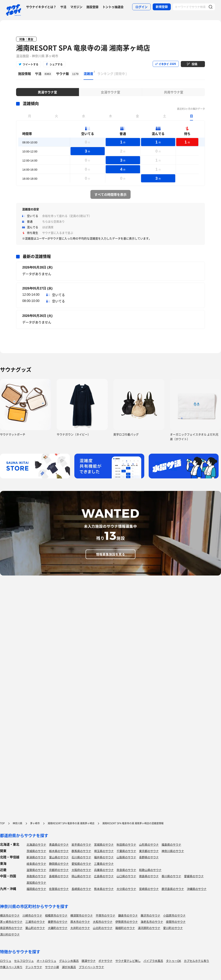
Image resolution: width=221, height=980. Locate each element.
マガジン (76, 7)
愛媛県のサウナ (194, 876)
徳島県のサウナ (149, 876)
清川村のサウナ (10, 934)
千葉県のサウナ (126, 851)
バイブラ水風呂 (153, 961)
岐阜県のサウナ (36, 864)
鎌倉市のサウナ (128, 915)
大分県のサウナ (126, 889)
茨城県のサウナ (36, 851)
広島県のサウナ (104, 876)
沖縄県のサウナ (197, 889)
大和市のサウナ (103, 922)
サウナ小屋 (52, 967)
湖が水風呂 (69, 967)
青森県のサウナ (59, 844)
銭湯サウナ (89, 961)
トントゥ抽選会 (113, 7)
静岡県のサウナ (59, 864)
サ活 (63, 7)
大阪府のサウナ (81, 870)
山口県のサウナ (126, 876)
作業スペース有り (11, 967)
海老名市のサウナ (152, 922)
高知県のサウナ (36, 883)
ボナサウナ (105, 961)
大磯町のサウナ (58, 928)
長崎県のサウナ (81, 889)
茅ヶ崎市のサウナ (11, 922)
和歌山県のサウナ (150, 870)
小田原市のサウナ (174, 915)
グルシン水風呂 (69, 961)
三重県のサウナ (104, 864)
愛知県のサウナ (81, 864)
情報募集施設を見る (110, 554)
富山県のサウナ (59, 857)
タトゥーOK (173, 961)
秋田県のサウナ (126, 844)
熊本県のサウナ (104, 889)
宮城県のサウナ (104, 844)
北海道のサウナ (36, 844)
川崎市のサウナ (32, 915)
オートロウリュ (46, 961)
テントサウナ (34, 967)
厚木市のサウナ (80, 922)
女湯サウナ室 (110, 92)
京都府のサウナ (59, 870)
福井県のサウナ (104, 857)
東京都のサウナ (149, 851)
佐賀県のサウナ (59, 889)
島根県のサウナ (59, 876)
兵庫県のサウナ (104, 870)
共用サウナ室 (174, 92)
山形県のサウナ (149, 844)
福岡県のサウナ (36, 889)
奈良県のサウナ (126, 870)
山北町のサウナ (103, 928)
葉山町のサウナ (35, 928)
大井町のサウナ (80, 928)
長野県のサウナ (149, 857)
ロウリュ (6, 961)
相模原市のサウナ (56, 915)
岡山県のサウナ (81, 876)
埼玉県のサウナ (104, 851)
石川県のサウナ (81, 857)
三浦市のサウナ (35, 922)
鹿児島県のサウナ (173, 889)
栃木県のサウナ (59, 851)
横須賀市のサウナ (82, 915)
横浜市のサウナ (10, 915)
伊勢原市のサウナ (127, 922)
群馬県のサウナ (81, 851)
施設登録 (92, 7)
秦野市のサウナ (58, 922)
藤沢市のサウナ (150, 915)
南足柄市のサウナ (11, 928)
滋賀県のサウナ (36, 870)
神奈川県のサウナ (173, 851)
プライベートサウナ (91, 967)
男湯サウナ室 (47, 92)
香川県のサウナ (171, 876)
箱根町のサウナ (125, 928)
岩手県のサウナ (81, 844)
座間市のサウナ (176, 922)
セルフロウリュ (24, 961)
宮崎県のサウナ (149, 889)
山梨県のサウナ (126, 857)
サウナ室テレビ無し (128, 961)
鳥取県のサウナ (36, 876)
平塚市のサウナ (105, 915)
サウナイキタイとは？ (41, 7)
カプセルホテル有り (196, 961)
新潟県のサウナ (36, 857)
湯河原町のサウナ (149, 928)
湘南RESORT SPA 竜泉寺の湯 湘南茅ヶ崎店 (83, 48)
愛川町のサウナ (173, 928)
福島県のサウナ (171, 844)
